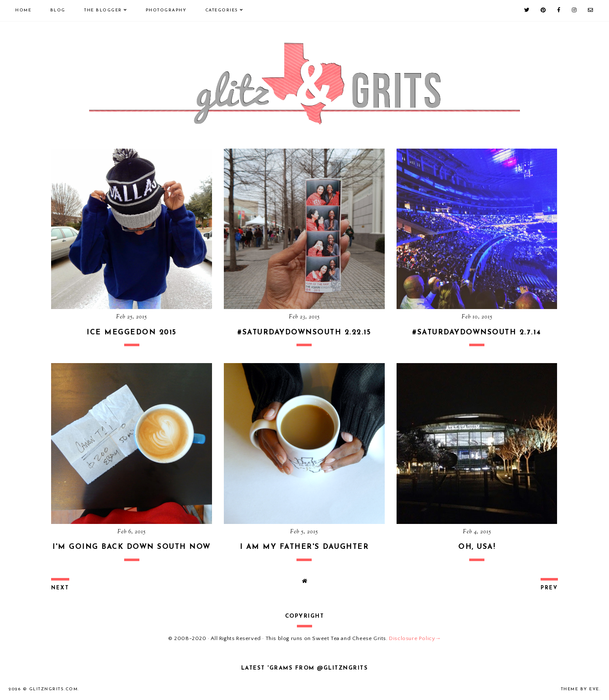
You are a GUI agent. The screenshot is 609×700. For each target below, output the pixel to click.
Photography (166, 10)
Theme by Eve (580, 689)
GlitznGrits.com (54, 689)
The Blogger (103, 10)
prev (549, 588)
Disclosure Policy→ (415, 638)
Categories (222, 10)
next (60, 588)
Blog (58, 10)
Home (23, 10)
